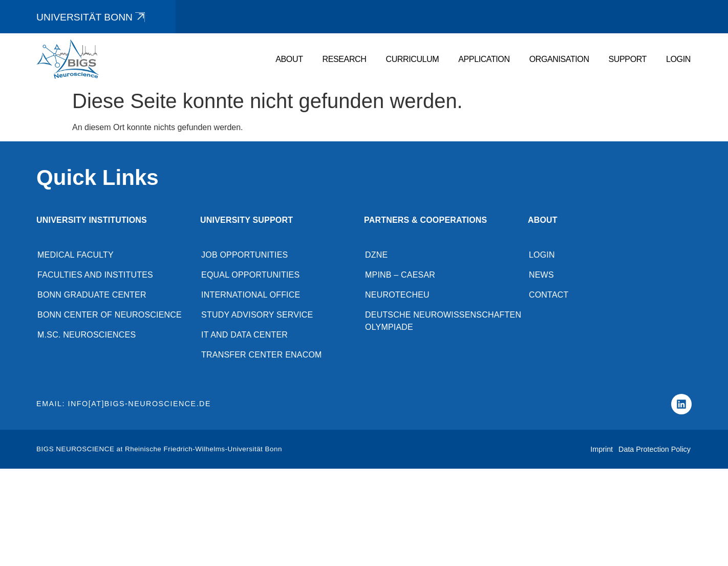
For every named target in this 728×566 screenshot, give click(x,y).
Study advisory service (257, 315)
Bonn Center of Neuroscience (110, 315)
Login (678, 59)
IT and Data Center (244, 335)
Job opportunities (244, 255)
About (289, 59)
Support (628, 59)
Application (484, 59)
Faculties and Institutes (95, 275)
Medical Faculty (76, 255)
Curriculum (412, 59)
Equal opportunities (250, 275)
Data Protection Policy (655, 449)
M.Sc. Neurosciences (87, 335)
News (541, 275)
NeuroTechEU (397, 295)
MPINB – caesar (400, 275)
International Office (251, 295)
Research (345, 59)
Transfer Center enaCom (262, 355)
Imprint (602, 449)
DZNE (376, 255)
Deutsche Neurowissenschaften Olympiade (443, 321)
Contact (549, 295)
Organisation (559, 59)
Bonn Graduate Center (92, 295)
